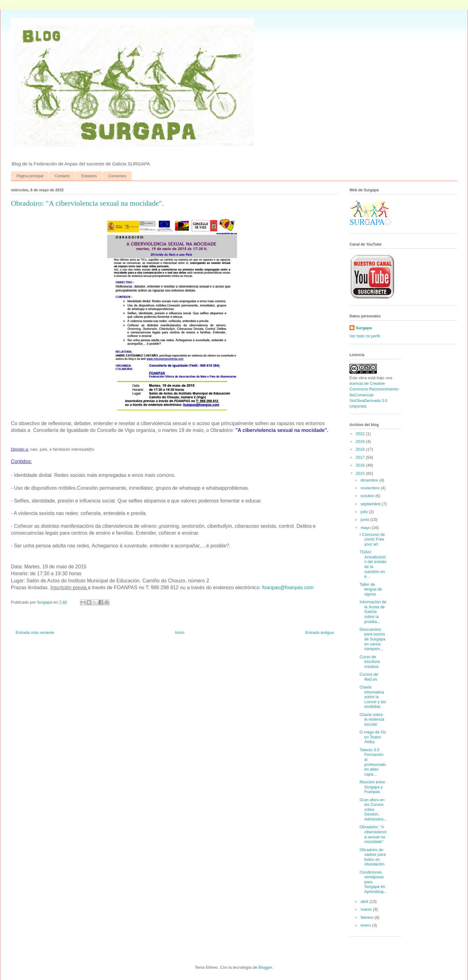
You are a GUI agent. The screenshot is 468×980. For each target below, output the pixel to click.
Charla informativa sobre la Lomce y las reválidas (373, 697)
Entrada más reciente (35, 632)
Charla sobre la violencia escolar (372, 719)
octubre (368, 496)
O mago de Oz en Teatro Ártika (373, 737)
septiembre (371, 504)
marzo (367, 909)
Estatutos (89, 176)
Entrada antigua (319, 632)
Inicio (180, 632)
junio (366, 519)
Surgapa (364, 328)
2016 (361, 465)
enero (366, 925)
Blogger (265, 967)
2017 (361, 457)
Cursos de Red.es (369, 677)
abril (365, 902)
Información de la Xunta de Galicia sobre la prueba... (373, 612)
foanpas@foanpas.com (288, 588)
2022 (361, 434)
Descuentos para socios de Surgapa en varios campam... (372, 639)
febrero (368, 917)
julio (365, 512)
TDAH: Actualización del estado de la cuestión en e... (373, 564)
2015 (361, 473)
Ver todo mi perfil (365, 336)
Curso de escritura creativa (370, 662)
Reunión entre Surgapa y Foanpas (372, 787)
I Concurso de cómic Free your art (372, 539)
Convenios (117, 176)
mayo (366, 528)
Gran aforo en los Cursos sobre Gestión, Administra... (373, 809)
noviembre (371, 488)
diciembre (370, 480)
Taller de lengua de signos (371, 589)
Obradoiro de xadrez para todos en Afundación (373, 857)
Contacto (62, 176)
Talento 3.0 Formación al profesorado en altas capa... (373, 762)
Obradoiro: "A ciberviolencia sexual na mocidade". (373, 834)
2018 (361, 449)
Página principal (30, 176)
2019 (361, 441)
